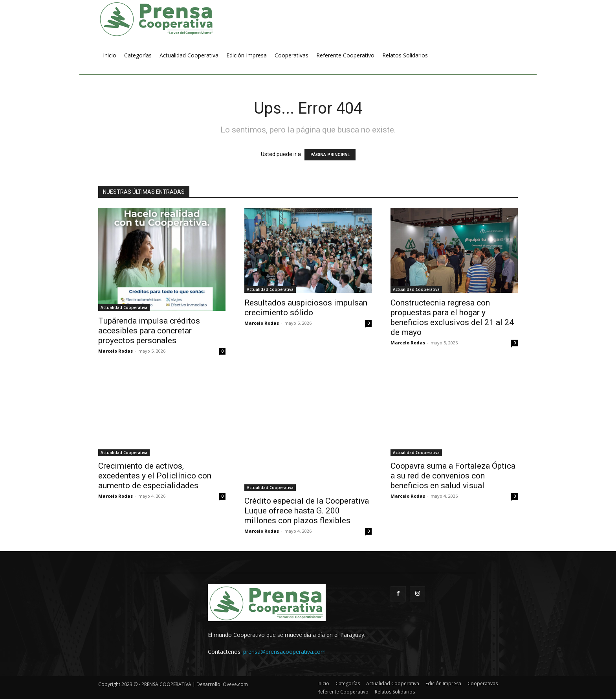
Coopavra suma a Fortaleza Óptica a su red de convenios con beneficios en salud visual (453, 476)
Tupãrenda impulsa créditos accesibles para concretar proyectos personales (149, 331)
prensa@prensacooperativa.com (284, 652)
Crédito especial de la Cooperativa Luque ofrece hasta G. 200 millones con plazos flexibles (307, 511)
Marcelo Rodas (115, 351)
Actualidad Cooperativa (124, 307)
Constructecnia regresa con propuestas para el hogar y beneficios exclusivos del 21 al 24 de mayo (452, 317)
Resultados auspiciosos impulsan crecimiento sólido (306, 308)
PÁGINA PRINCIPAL (330, 155)
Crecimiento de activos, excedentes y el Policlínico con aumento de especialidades (155, 476)
